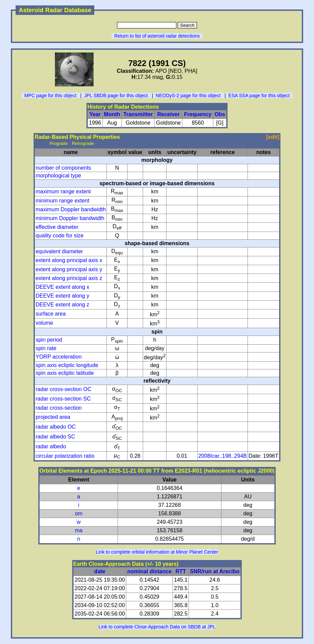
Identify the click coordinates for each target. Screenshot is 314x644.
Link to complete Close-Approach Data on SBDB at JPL (157, 627)
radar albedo (51, 446)
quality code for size (60, 235)
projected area (53, 417)
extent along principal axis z (69, 278)
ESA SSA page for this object (259, 95)
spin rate (46, 348)
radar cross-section (59, 408)
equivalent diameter (59, 251)
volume (44, 323)
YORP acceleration (59, 357)
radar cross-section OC (64, 389)
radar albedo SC (55, 437)
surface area (51, 314)
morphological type (58, 176)
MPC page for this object (50, 95)
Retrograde (83, 143)
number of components (63, 168)
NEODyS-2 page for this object (188, 95)
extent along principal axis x (69, 260)
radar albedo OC (56, 427)
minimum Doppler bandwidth (70, 218)
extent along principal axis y (69, 269)
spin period (49, 340)
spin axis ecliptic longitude (67, 365)
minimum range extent (62, 201)
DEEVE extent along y (62, 296)
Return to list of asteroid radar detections (157, 36)
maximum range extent (63, 191)
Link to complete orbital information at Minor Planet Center (157, 552)
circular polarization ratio (65, 456)
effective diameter (57, 227)
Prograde (58, 143)
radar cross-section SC (63, 399)
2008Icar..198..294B (223, 456)
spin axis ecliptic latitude (65, 373)
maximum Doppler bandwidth (71, 209)
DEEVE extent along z (62, 305)
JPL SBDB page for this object (116, 95)
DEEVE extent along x (62, 287)
